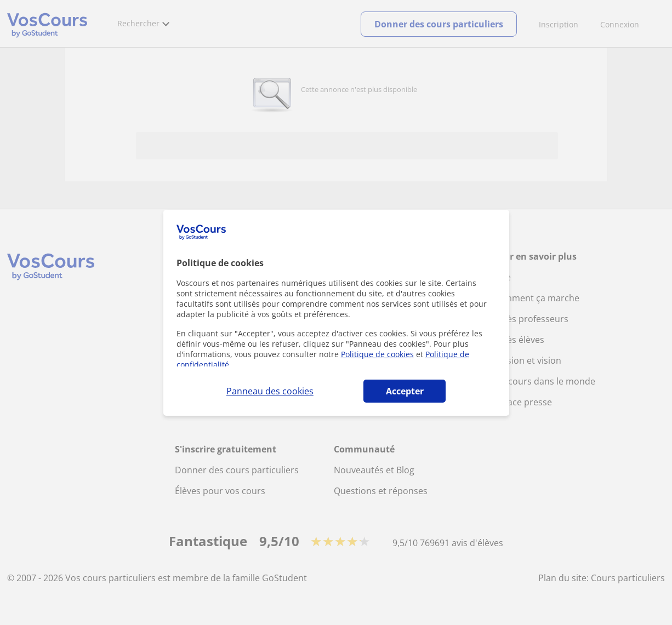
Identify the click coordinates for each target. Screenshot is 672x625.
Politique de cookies (377, 354)
